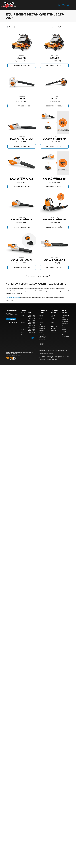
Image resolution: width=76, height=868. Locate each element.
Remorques (42, 331)
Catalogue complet (42, 344)
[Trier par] (60, 27)
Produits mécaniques (42, 333)
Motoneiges (42, 328)
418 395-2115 (12, 323)
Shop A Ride (18, 356)
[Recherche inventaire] (60, 5)
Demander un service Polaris (65, 335)
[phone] (64, 5)
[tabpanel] (28, 325)
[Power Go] (21, 358)
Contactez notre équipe (13, 298)
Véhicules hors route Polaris (43, 337)
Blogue (64, 317)
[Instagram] (33, 338)
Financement (54, 333)
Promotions (65, 324)
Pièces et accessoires (65, 332)
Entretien (64, 329)
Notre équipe (65, 319)
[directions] (68, 5)
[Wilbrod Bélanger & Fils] (10, 5)
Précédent (30, 276)
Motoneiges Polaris (42, 340)
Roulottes (42, 319)
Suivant (47, 276)
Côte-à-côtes (43, 326)
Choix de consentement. (51, 359)
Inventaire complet (42, 316)
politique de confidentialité (47, 358)
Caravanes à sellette (42, 322)
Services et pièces (65, 326)
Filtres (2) (11, 27)
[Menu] (73, 5)
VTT (40, 324)
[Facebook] (31, 338)
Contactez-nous (66, 315)
